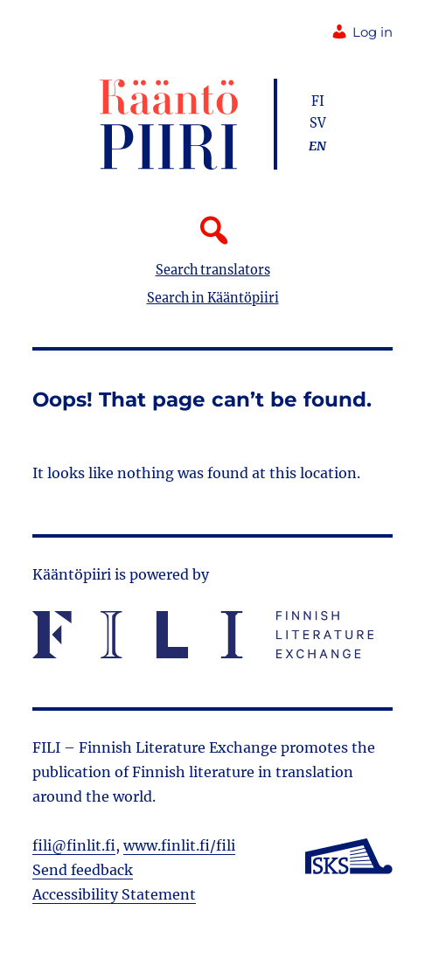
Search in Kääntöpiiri (213, 298)
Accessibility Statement (114, 894)
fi (318, 101)
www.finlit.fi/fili (179, 845)
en (317, 146)
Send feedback (83, 870)
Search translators (213, 270)
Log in (362, 32)
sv (318, 123)
